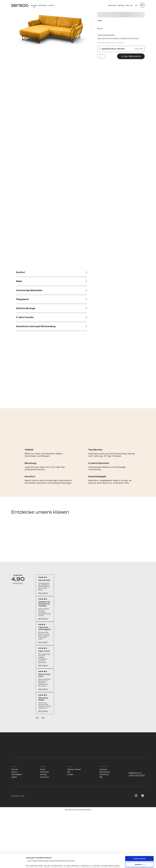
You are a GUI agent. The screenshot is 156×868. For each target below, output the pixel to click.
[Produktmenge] (101, 56)
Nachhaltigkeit (97, 476)
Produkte (34, 5)
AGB (101, 777)
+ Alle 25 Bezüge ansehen (106, 35)
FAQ (69, 772)
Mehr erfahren (43, 593)
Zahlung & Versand (74, 769)
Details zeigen (31, 864)
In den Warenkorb (131, 56)
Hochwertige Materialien (52, 290)
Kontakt (70, 774)
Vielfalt (29, 450)
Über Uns (129, 5)
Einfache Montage (52, 308)
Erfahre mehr (139, 49)
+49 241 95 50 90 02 (137, 775)
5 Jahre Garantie (52, 317)
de (136, 5)
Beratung (121, 5)
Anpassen (139, 853)
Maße (52, 281)
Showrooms (112, 5)
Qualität (14, 777)
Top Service (95, 450)
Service (43, 769)
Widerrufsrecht (105, 772)
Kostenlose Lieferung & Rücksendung (52, 326)
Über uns (15, 769)
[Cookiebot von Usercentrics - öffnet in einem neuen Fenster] (13, 864)
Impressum (103, 769)
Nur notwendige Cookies (139, 858)
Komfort (51, 5)
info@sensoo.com (135, 773)
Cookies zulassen (139, 847)
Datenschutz (104, 774)
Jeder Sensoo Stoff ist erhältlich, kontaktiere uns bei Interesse (118, 38)
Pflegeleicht (52, 299)
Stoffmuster (43, 5)
